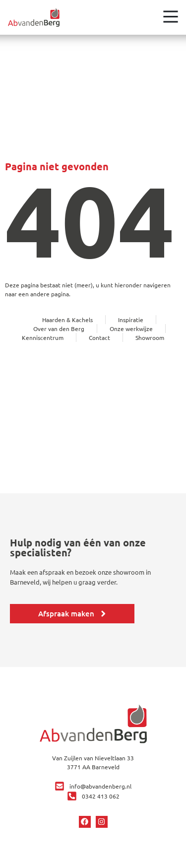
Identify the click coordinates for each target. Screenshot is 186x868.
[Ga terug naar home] (34, 17)
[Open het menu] (171, 16)
